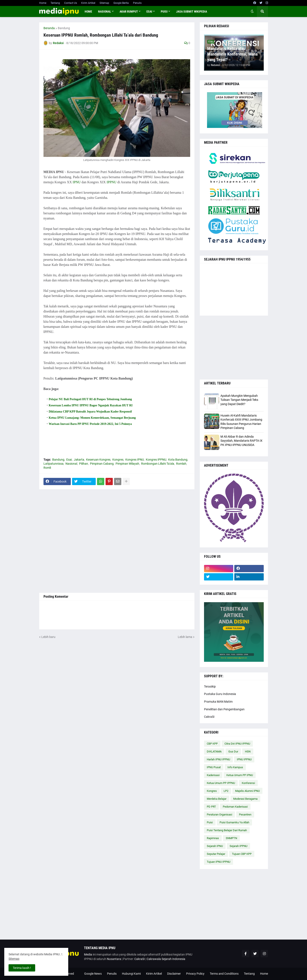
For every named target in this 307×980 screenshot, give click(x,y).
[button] (252, 11)
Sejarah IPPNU (238, 846)
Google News (93, 974)
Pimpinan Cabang (102, 464)
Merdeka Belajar (217, 799)
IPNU (77, 182)
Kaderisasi (213, 775)
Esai (69, 460)
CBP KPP (212, 744)
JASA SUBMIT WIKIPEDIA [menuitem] (192, 11)
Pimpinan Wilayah (127, 464)
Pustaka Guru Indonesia (220, 694)
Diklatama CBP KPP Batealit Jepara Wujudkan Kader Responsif (90, 412)
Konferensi (248, 783)
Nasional (71, 464)
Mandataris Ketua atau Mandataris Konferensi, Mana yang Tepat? (232, 54)
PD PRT (211, 807)
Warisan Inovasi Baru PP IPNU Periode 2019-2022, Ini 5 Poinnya (90, 424)
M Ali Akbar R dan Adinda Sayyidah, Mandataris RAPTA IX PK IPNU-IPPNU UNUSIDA (241, 441)
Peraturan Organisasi (219, 815)
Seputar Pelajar (216, 854)
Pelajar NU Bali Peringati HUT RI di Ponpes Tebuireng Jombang (90, 399)
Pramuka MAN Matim (218, 702)
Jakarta (79, 460)
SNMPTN (231, 838)
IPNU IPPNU (244, 759)
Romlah (181, 464)
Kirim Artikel (88, 3)
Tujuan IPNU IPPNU (219, 862)
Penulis (137, 3)
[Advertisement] (117, 541)
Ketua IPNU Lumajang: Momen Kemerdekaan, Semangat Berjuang (92, 418)
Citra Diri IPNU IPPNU (237, 744)
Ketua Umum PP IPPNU (221, 783)
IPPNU (112, 182)
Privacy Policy (195, 974)
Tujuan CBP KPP (242, 854)
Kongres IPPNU (156, 460)
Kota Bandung (178, 460)
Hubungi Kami (131, 974)
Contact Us (71, 3)
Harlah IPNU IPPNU (218, 759)
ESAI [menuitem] (149, 11)
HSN (248, 751)
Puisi (210, 822)
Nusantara (114, 959)
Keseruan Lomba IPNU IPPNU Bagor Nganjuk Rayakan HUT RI (91, 405)
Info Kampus (235, 767)
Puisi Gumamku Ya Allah (234, 822)
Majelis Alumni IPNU (247, 791)
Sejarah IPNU (215, 846)
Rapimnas (213, 838)
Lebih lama (185, 637)
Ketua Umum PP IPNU (240, 775)
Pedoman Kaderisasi (235, 807)
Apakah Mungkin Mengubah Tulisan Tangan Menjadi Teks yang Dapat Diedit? (239, 400)
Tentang (55, 3)
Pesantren (245, 815)
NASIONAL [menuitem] (105, 11)
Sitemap (104, 3)
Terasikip (210, 686)
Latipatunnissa (54, 464)
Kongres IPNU (135, 460)
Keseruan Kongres (98, 460)
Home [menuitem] (88, 11)
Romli (47, 468)
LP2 (226, 791)
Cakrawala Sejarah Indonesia (166, 959)
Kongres (118, 460)
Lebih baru (48, 637)
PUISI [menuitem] (164, 11)
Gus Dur (233, 751)
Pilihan (84, 464)
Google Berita (121, 3)
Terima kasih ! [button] (22, 968)
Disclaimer (174, 974)
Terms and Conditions (224, 974)
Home (43, 3)
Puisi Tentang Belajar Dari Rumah (227, 830)
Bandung (64, 28)
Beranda (49, 28)
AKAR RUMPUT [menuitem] (129, 11)
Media (88, 954)
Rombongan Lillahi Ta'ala (158, 464)
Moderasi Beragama (245, 799)
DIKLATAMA (214, 751)
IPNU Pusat (214, 767)
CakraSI (209, 717)
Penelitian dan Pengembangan (224, 709)
